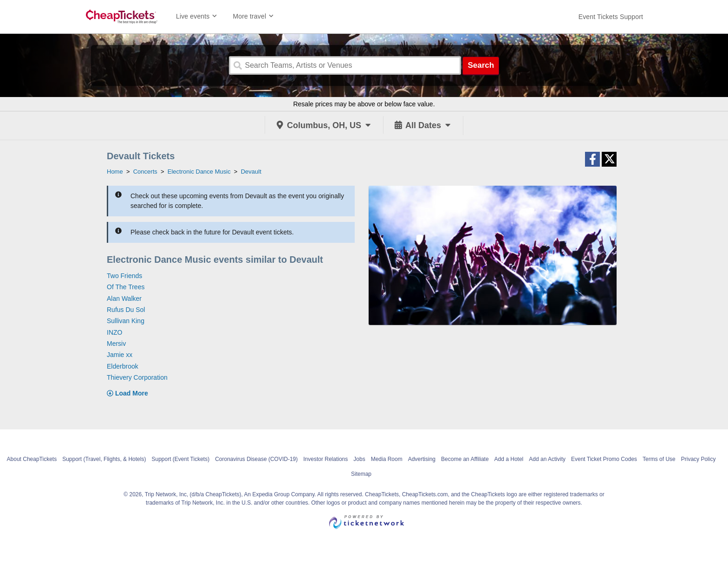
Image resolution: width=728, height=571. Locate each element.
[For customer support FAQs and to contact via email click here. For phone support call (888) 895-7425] (611, 17)
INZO (114, 332)
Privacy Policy (699, 459)
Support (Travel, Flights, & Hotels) (104, 459)
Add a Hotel (509, 459)
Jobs (359, 459)
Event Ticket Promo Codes (604, 459)
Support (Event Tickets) (180, 459)
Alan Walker (124, 298)
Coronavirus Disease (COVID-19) (256, 459)
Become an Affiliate (465, 459)
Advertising (422, 459)
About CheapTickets (32, 459)
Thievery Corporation (137, 377)
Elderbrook (123, 366)
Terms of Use (659, 459)
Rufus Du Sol (126, 310)
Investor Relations (325, 459)
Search (481, 65)
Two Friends (124, 276)
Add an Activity (547, 459)
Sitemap (361, 474)
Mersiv (116, 344)
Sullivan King (126, 321)
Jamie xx (120, 355)
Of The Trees (126, 287)
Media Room (387, 459)
